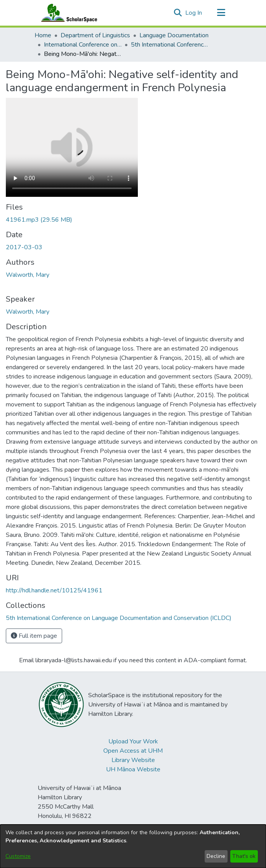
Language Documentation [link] (174, 35)
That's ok (244, 856)
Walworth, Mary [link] (28, 275)
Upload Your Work (133, 741)
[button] (178, 13)
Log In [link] (194, 13)
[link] (39, 220)
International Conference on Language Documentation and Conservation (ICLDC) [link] (83, 45)
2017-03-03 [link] (24, 247)
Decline (216, 856)
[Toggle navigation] (221, 13)
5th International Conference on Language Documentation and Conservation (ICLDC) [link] (170, 45)
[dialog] (133, 846)
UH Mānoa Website (133, 769)
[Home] (68, 13)
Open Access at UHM (133, 751)
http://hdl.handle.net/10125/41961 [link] (54, 590)
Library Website (133, 760)
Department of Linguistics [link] (95, 35)
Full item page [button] (34, 636)
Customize (18, 856)
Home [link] (43, 35)
